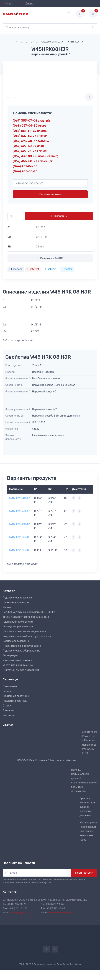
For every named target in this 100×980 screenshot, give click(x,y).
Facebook (16, 269)
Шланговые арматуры (16, 602)
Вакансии (9, 710)
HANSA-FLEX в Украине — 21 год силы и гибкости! (47, 760)
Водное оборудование (16, 641)
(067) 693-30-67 (31, 141)
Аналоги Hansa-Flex (15, 701)
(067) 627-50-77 (28, 146)
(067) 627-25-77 (31, 151)
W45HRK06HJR (19, 511)
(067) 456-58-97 (33, 161)
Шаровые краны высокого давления (24, 631)
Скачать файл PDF (50, 258)
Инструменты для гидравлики (21, 670)
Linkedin (51, 269)
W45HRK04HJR (19, 498)
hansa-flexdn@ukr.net (59, 913)
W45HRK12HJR (19, 537)
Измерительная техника (17, 660)
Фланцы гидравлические (18, 627)
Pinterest (33, 269)
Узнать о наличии (50, 194)
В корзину (59, 216)
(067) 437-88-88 (35, 156)
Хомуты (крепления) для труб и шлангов (27, 636)
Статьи (7, 706)
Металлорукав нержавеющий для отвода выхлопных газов (89, 831)
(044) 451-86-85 (25, 166)
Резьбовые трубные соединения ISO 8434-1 (29, 612)
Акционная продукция (16, 696)
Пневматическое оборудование (22, 646)
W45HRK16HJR (19, 550)
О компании (10, 686)
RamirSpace (75, 964)
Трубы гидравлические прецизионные (26, 617)
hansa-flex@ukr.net (20, 913)
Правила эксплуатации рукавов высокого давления (88, 807)
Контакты (8, 715)
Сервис (7, 691)
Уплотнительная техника (18, 665)
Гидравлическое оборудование (21, 651)
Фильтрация (10, 656)
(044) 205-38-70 (25, 171)
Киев (7, 4)
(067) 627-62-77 (30, 136)
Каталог (9, 591)
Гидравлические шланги (17, 598)
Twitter (67, 269)
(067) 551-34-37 (31, 131)
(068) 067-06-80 (30, 126)
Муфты (7, 607)
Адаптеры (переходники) (18, 622)
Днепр (28, 4)
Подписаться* (84, 873)
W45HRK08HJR (19, 524)
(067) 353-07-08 (31, 121)
